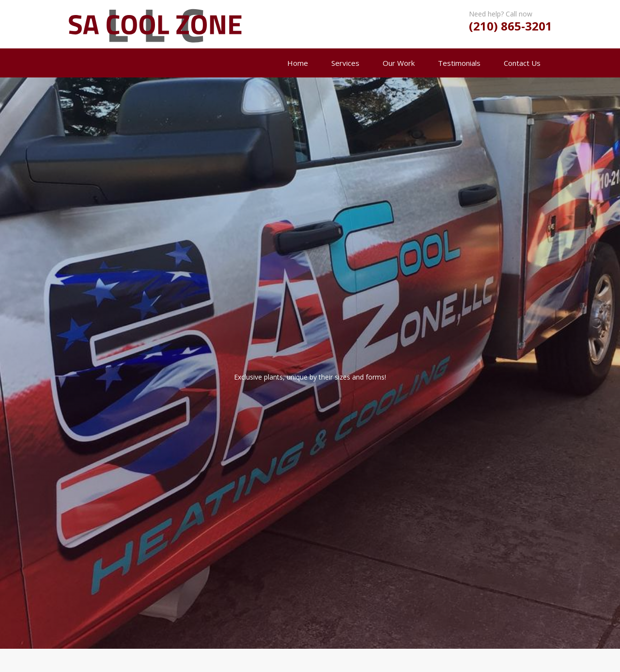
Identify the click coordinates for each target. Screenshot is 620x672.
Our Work (399, 63)
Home (298, 63)
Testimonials (459, 63)
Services (345, 63)
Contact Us (522, 63)
